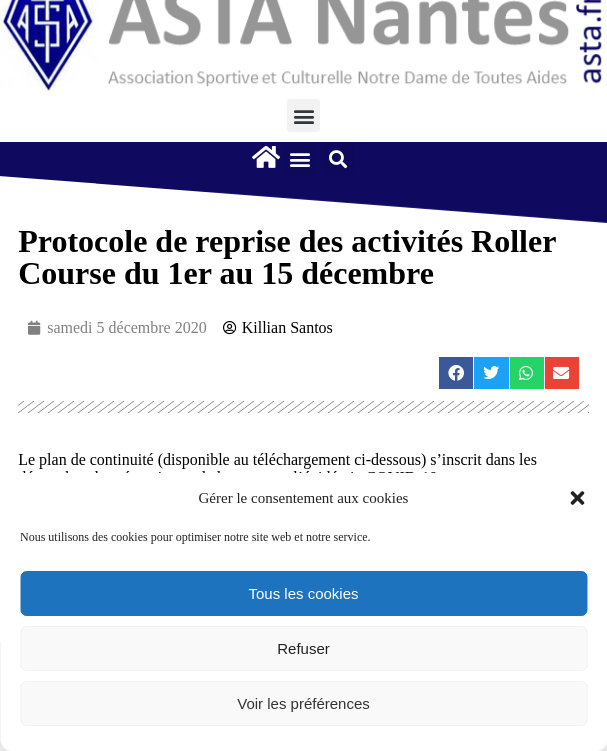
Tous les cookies (303, 593)
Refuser (303, 648)
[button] (577, 498)
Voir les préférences (303, 703)
